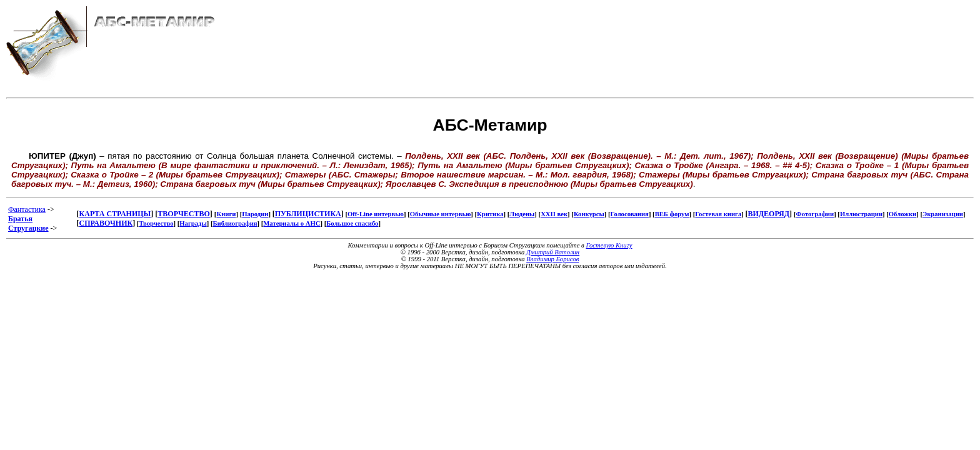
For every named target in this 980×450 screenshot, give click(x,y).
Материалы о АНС (292, 223)
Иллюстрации (861, 214)
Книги (226, 214)
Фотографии (815, 214)
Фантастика (27, 209)
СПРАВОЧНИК (106, 223)
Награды (193, 223)
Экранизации (943, 214)
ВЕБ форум (672, 214)
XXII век (554, 214)
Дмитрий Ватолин (553, 252)
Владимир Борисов (552, 259)
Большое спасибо (352, 223)
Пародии (255, 214)
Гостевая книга (718, 214)
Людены (522, 214)
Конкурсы (589, 214)
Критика (490, 214)
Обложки (902, 214)
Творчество (156, 223)
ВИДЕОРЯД (768, 214)
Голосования (630, 214)
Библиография (235, 223)
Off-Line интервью (376, 214)
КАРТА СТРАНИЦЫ (115, 214)
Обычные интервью (441, 214)
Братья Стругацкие (28, 223)
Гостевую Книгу (609, 245)
